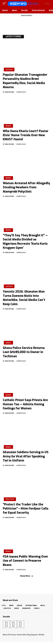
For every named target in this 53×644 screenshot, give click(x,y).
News (8, 126)
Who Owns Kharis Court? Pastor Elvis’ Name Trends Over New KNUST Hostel (26, 135)
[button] (5, 4)
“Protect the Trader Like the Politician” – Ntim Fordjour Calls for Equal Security (26, 509)
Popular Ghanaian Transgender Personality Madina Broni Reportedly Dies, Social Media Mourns (25, 81)
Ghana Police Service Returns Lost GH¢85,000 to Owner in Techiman (24, 352)
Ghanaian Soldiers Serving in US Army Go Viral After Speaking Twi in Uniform (26, 456)
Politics (10, 499)
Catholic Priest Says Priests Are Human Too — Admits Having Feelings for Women (25, 404)
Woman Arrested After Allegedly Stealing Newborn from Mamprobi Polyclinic (26, 187)
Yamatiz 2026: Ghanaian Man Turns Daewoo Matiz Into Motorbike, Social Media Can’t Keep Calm (24, 298)
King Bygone (10, 92)
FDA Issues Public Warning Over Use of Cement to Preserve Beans (25, 561)
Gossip (9, 69)
